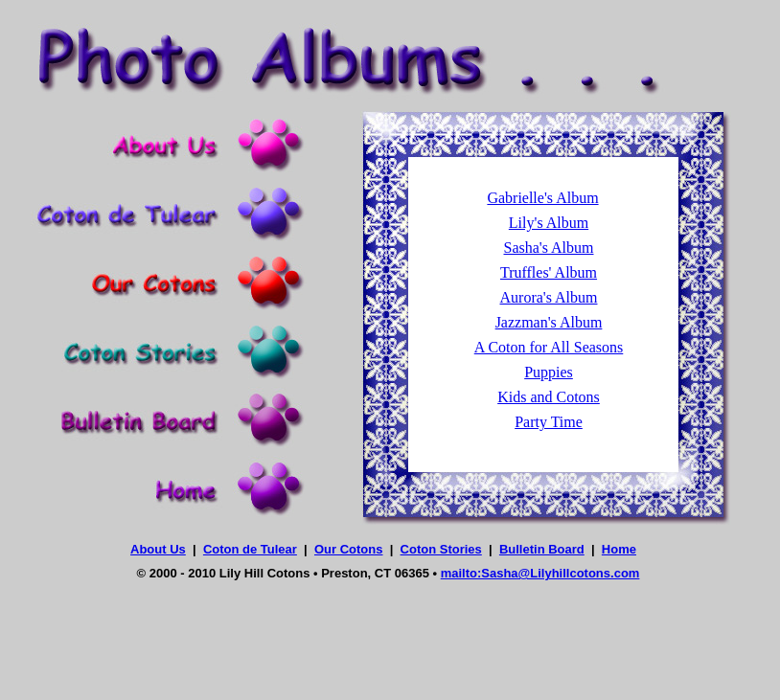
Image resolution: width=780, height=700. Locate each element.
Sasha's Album (549, 248)
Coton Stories (441, 549)
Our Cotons (349, 549)
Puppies (549, 372)
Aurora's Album (549, 297)
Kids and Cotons (549, 397)
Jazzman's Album (549, 322)
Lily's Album (549, 223)
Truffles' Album (549, 272)
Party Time (549, 422)
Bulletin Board (542, 549)
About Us (158, 549)
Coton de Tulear (250, 549)
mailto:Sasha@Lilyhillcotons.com (540, 573)
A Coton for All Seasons (549, 347)
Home (619, 549)
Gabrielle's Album (542, 198)
